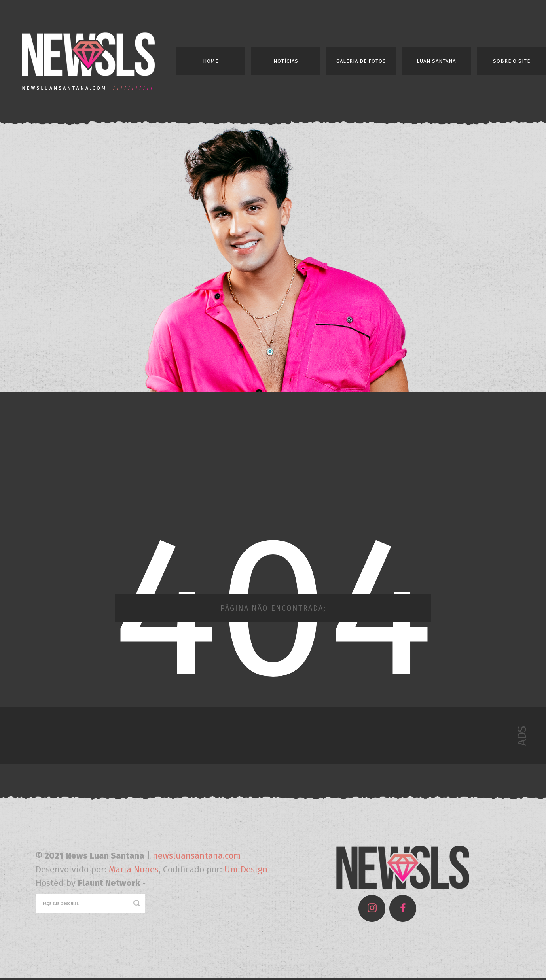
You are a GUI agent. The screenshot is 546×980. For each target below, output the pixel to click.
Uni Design (246, 869)
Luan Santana (436, 61)
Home (211, 61)
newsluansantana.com (197, 856)
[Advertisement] (273, 456)
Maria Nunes (134, 869)
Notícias (286, 61)
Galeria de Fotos (361, 61)
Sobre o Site (512, 61)
